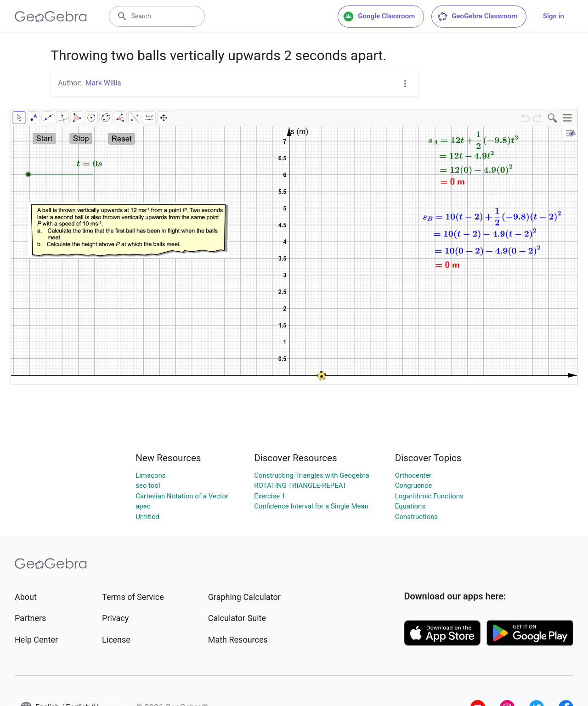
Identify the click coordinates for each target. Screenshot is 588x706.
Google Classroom (379, 17)
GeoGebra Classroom (477, 17)
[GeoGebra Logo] (51, 17)
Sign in (554, 16)
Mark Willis (103, 83)
